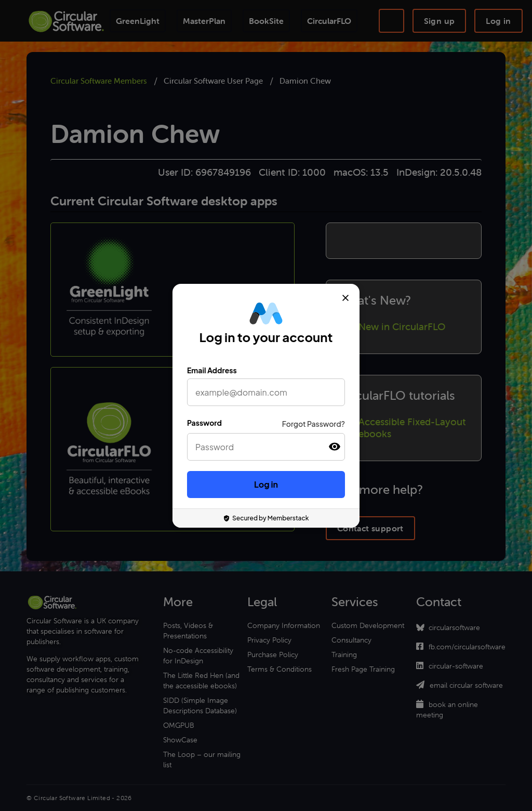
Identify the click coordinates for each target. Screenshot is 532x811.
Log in (266, 484)
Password (204, 423)
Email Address (212, 370)
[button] (335, 447)
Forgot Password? (314, 424)
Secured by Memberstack (266, 518)
